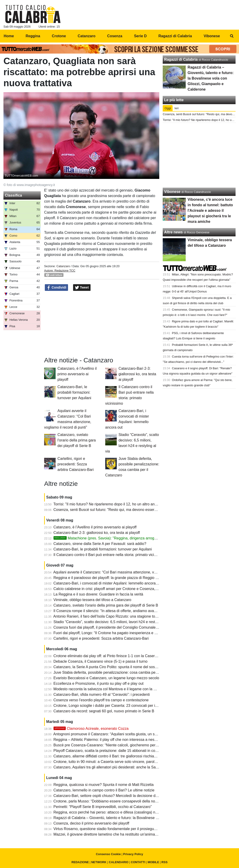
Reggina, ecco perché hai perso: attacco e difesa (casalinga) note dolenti (113, 812)
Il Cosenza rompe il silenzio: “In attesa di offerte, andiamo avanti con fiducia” (116, 611)
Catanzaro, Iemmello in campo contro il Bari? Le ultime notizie (104, 790)
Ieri (176, 108)
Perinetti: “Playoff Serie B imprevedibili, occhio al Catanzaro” (103, 807)
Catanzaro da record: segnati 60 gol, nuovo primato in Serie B (104, 711)
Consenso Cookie (108, 854)
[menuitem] (232, 36)
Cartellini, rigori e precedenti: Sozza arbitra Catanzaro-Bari (75, 464)
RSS (165, 862)
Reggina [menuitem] (33, 36)
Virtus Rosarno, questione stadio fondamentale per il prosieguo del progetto (115, 829)
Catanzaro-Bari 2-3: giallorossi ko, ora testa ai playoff (137, 374)
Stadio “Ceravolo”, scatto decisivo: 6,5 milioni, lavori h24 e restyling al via (113, 622)
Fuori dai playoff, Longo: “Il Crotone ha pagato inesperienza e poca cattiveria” (117, 633)
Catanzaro (63, 266)
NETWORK (99, 862)
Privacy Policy (133, 854)
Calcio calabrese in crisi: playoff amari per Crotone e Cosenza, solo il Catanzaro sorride (125, 589)
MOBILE (153, 862)
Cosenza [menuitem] (115, 36)
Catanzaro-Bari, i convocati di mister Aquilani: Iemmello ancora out (108, 583)
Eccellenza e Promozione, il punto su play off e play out (99, 683)
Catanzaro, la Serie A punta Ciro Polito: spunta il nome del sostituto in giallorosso (119, 667)
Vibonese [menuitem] (212, 36)
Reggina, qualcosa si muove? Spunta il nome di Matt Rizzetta (104, 785)
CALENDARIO (118, 862)
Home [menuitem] (9, 36)
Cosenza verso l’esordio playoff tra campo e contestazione (101, 700)
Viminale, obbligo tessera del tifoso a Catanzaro (92, 600)
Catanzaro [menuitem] (87, 36)
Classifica (13, 195)
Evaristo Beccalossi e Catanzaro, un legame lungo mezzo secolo (106, 678)
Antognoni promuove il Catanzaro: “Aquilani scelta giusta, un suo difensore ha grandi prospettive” (132, 734)
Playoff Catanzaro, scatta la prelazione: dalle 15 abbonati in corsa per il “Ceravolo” (121, 751)
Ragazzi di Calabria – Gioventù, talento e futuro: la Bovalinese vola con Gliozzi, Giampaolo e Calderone (138, 818)
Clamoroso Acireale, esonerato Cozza (91, 729)
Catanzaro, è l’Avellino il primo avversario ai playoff (77, 374)
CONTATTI (138, 862)
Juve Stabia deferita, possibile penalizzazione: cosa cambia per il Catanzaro (115, 672)
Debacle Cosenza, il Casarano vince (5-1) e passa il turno (101, 661)
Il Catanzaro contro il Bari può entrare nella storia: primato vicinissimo (110, 555)
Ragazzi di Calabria (181, 59)
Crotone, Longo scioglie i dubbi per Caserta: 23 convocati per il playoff (111, 706)
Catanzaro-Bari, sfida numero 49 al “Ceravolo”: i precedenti (102, 695)
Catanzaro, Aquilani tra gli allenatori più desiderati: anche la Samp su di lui (114, 767)
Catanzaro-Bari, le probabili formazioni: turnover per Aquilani (74, 392)
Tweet (82, 288)
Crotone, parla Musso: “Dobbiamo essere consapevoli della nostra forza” (113, 801)
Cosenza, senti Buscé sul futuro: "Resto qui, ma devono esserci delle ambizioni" (119, 510)
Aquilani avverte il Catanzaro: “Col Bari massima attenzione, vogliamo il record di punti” (124, 572)
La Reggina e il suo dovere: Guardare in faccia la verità (98, 594)
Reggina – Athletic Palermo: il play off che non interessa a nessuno (108, 740)
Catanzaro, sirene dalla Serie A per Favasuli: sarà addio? (100, 544)
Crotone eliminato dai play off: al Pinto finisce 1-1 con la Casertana (108, 656)
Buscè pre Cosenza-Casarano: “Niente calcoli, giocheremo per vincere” (112, 745)
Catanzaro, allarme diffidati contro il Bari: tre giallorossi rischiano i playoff (113, 756)
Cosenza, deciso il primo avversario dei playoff (91, 823)
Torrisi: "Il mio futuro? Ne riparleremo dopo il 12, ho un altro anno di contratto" (116, 504)
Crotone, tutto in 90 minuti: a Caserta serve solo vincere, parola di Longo (113, 762)
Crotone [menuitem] (59, 36)
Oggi (168, 108)
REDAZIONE (80, 862)
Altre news (173, 232)
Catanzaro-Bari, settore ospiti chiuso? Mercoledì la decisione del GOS (111, 796)
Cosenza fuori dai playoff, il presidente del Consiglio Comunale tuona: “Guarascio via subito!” (129, 627)
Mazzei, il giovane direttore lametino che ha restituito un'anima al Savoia (112, 834)
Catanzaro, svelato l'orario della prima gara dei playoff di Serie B (77, 440)
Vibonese (172, 192)
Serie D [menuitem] (140, 36)
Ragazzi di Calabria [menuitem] (175, 36)
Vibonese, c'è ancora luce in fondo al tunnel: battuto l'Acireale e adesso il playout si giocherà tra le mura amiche (210, 211)
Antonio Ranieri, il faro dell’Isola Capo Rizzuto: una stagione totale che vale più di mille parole (129, 616)
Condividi (57, 288)
